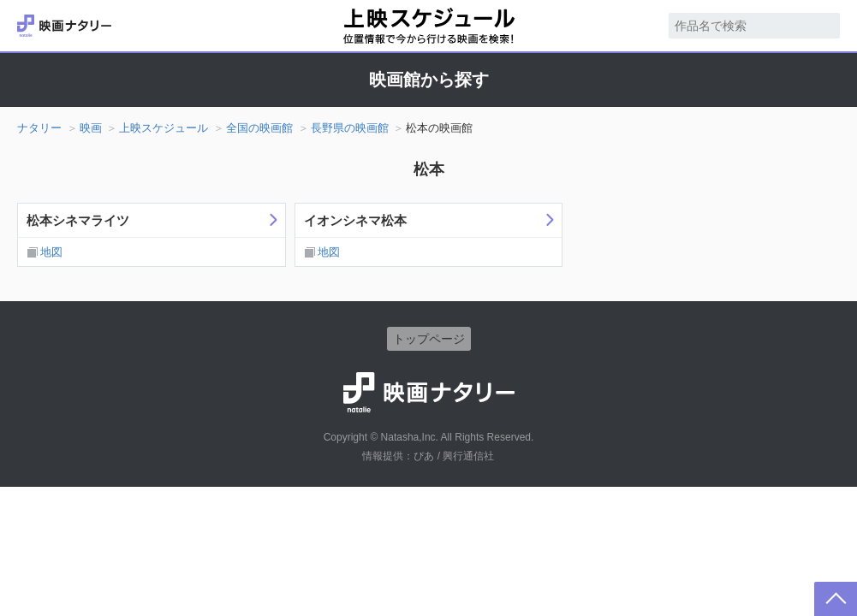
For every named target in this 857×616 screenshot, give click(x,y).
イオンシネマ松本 (355, 220)
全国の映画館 (259, 128)
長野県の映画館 (350, 128)
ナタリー (39, 128)
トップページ (429, 339)
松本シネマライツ (78, 220)
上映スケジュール (164, 128)
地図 (51, 252)
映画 (91, 128)
